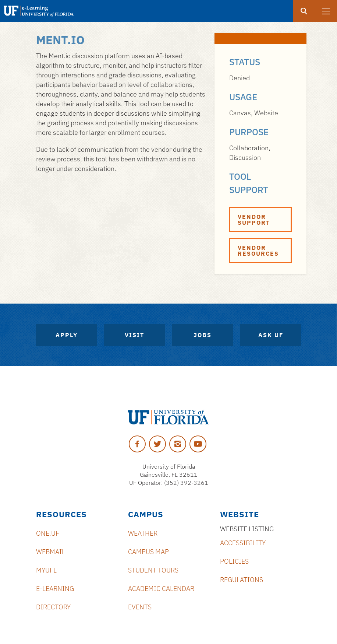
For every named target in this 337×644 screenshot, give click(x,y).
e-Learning (55, 589)
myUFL (46, 570)
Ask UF (271, 335)
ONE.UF (48, 533)
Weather (143, 533)
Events (140, 607)
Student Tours (153, 570)
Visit (134, 335)
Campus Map (148, 552)
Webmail (51, 552)
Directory (53, 607)
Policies (234, 561)
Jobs (203, 335)
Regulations (242, 580)
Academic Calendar (161, 589)
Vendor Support (254, 220)
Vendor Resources (258, 251)
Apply (67, 335)
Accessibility (243, 543)
